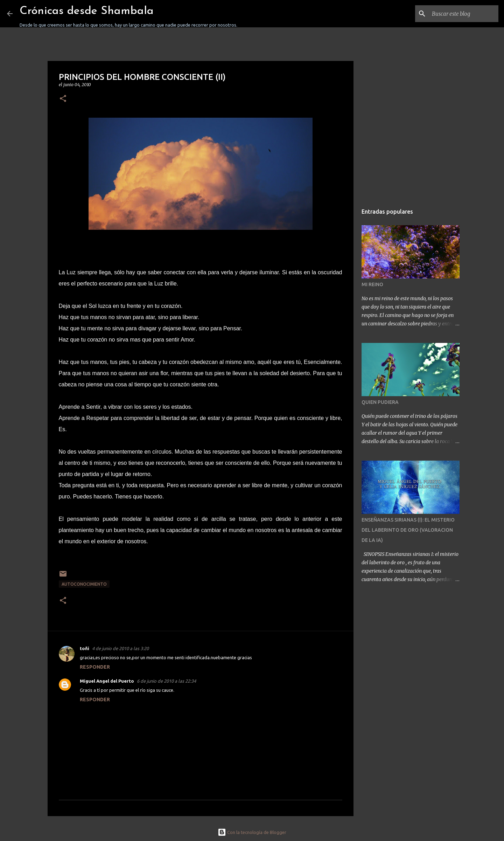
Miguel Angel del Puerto (107, 681)
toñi (85, 648)
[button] (63, 99)
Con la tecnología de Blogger (252, 832)
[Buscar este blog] (462, 14)
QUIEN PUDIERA (380, 402)
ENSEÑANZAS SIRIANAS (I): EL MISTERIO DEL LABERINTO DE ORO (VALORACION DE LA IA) (408, 530)
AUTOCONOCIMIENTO (84, 584)
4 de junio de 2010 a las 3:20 (120, 648)
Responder (95, 667)
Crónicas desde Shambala (87, 11)
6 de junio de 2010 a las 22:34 (166, 681)
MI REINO (372, 284)
